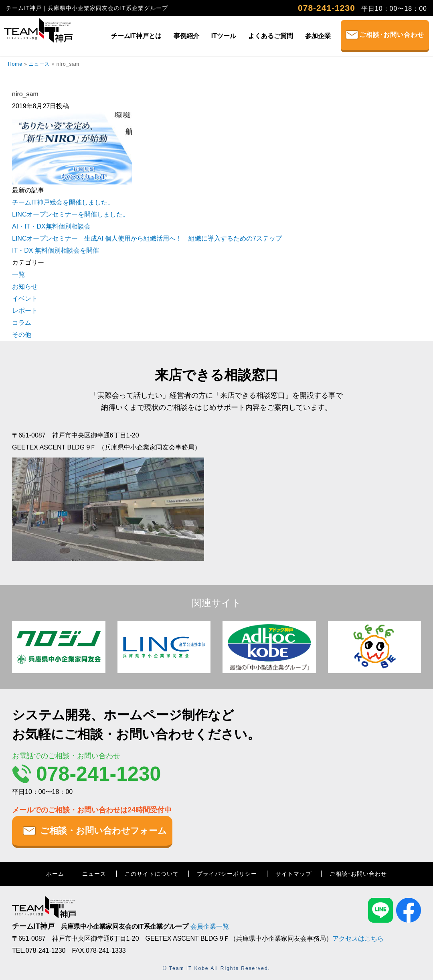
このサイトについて (152, 874)
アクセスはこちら (358, 938)
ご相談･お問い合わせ (392, 35)
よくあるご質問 (271, 36)
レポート (25, 311)
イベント (25, 299)
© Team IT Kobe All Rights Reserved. (216, 968)
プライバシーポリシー (227, 874)
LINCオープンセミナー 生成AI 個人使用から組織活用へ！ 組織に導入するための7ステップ (147, 238)
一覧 (18, 274)
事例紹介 (186, 36)
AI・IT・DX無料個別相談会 (51, 226)
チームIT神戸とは (136, 36)
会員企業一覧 (210, 926)
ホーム (55, 874)
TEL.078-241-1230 (39, 951)
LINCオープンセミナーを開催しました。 (71, 214)
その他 (22, 335)
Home (15, 64)
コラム (22, 323)
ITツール (224, 36)
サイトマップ (293, 874)
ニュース (39, 64)
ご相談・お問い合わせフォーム (103, 831)
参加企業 (318, 36)
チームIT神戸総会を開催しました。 (63, 202)
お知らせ (25, 287)
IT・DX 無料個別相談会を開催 (56, 250)
